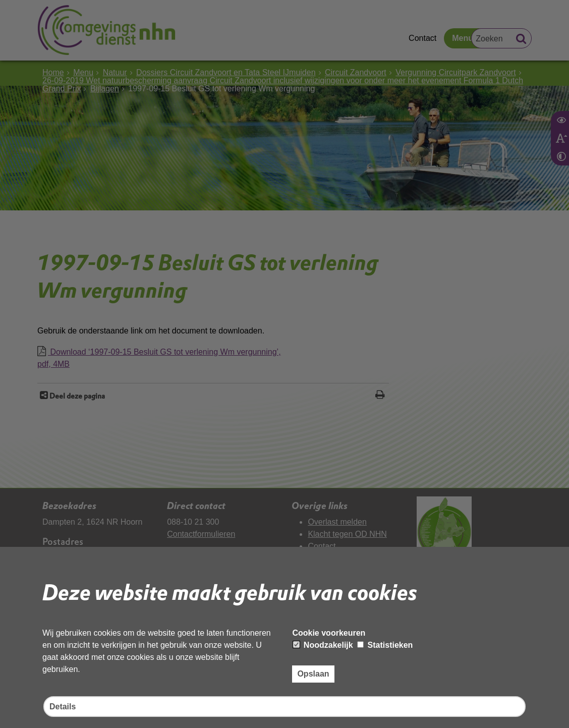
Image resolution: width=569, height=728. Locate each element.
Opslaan (313, 674)
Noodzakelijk (323, 645)
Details (63, 707)
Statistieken (385, 645)
